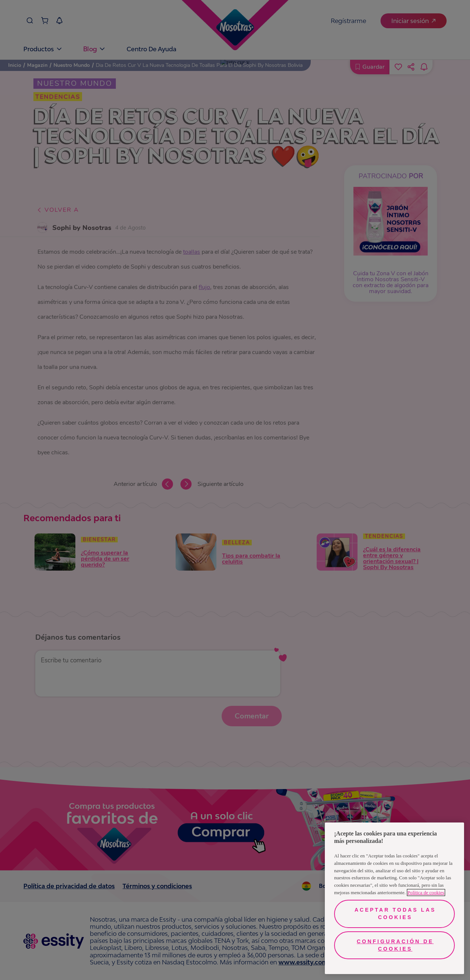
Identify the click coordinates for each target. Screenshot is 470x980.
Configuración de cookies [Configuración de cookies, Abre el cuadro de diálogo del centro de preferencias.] (395, 945)
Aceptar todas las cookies (395, 914)
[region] (394, 898)
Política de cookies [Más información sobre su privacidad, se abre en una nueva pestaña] (426, 893)
